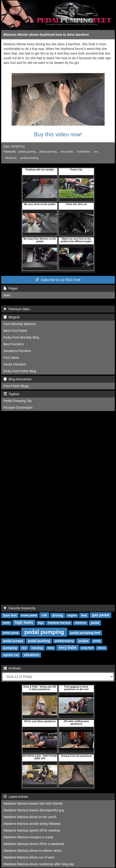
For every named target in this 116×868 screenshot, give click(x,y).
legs (41, 623)
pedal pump (11, 633)
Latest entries (16, 797)
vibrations (11, 158)
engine (72, 615)
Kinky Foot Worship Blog (21, 337)
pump (97, 641)
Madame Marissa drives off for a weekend (34, 844)
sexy (51, 648)
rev (96, 152)
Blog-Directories (18, 379)
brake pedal (29, 615)
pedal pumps (13, 641)
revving (37, 648)
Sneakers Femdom (17, 351)
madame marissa (59, 623)
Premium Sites (17, 309)
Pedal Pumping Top (18, 401)
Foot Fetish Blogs (16, 386)
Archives (12, 668)
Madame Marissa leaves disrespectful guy (34, 810)
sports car (11, 655)
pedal (95, 623)
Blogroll (11, 317)
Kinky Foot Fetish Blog (20, 371)
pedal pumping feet (85, 633)
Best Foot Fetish (15, 331)
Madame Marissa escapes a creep (28, 837)
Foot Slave (11, 358)
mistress (80, 623)
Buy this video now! (58, 134)
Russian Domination (18, 408)
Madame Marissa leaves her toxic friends (33, 803)
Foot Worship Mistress (20, 324)
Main (7, 295)
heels (6, 623)
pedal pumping (30, 158)
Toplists (11, 394)
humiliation (84, 152)
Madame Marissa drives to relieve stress (33, 851)
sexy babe (67, 152)
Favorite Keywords (20, 608)
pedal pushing (27, 152)
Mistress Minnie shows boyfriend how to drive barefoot (46, 35)
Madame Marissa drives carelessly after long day (39, 864)
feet (84, 615)
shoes (101, 648)
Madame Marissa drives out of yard (29, 857)
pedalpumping (64, 641)
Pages (11, 288)
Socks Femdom (15, 364)
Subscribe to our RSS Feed (58, 280)
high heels (24, 622)
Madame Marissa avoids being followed (32, 824)
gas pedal (101, 615)
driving (58, 615)
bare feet (10, 615)
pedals (83, 641)
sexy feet (87, 648)
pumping (10, 648)
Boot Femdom (14, 344)
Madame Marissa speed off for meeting (32, 830)
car (44, 615)
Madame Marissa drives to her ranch (30, 817)
